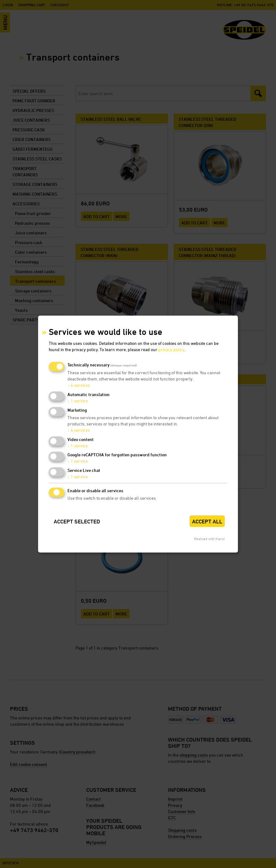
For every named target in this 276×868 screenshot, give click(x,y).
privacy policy (171, 350)
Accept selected (77, 521)
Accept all (207, 521)
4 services (79, 385)
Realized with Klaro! (209, 539)
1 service (78, 401)
